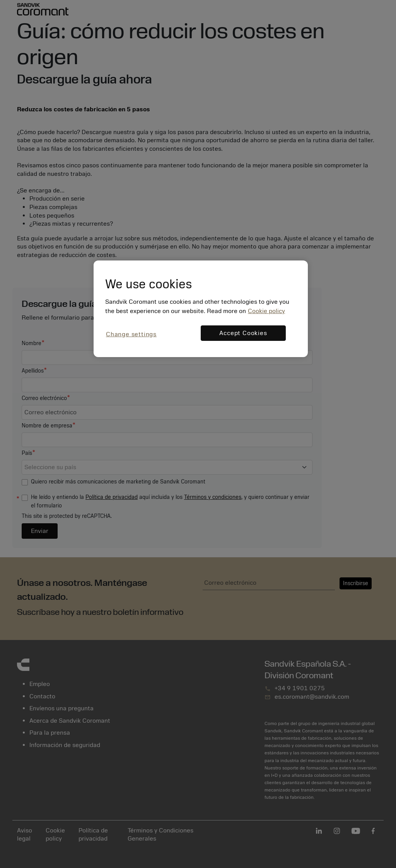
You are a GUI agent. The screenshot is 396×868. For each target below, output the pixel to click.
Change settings (131, 334)
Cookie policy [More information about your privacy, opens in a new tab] (266, 311)
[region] (201, 309)
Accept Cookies (243, 333)
